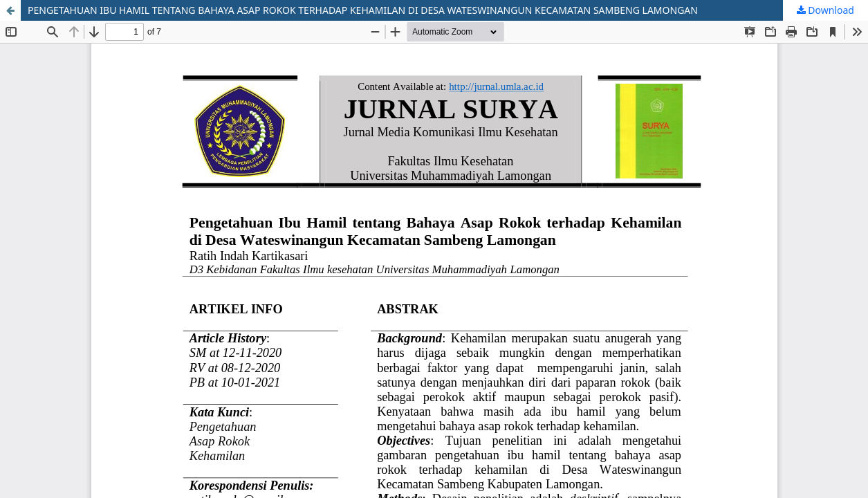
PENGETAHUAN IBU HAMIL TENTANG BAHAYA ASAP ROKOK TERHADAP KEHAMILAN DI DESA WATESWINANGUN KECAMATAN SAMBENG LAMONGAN (363, 10)
